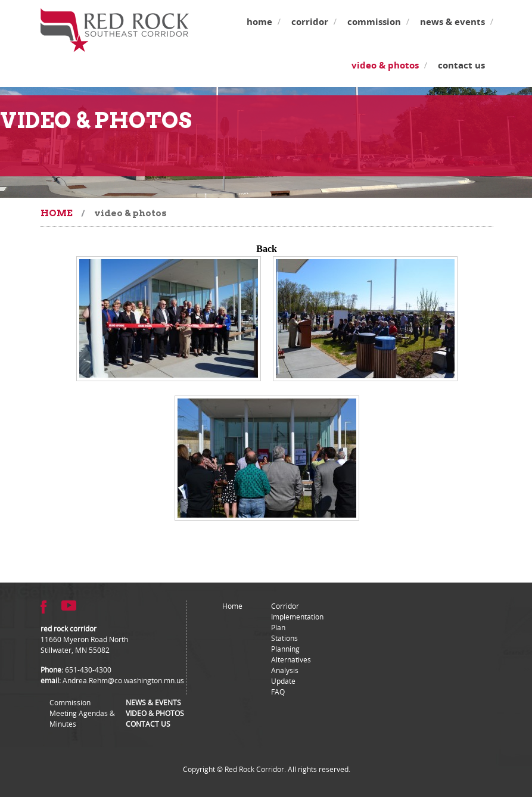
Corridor (310, 22)
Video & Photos (385, 65)
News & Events (452, 22)
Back (267, 249)
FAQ (278, 692)
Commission (374, 22)
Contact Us (461, 65)
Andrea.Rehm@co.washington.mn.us (123, 680)
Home (259, 22)
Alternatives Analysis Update (291, 670)
